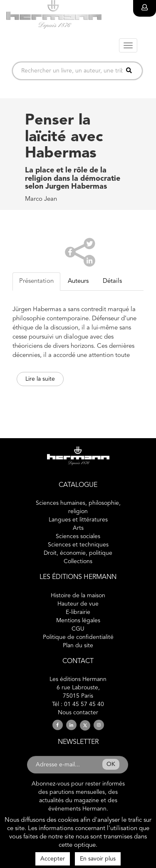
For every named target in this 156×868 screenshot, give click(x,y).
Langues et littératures (78, 520)
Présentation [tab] (36, 281)
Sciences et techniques (78, 545)
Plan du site (78, 646)
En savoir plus (98, 859)
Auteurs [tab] (78, 281)
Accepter (53, 859)
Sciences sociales (78, 536)
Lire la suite (40, 379)
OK (111, 764)
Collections (78, 561)
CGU (78, 629)
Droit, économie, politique (78, 553)
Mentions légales (78, 621)
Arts (78, 528)
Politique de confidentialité (78, 637)
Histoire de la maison (78, 596)
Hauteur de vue (78, 604)
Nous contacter (78, 713)
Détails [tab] (112, 281)
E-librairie (78, 612)
